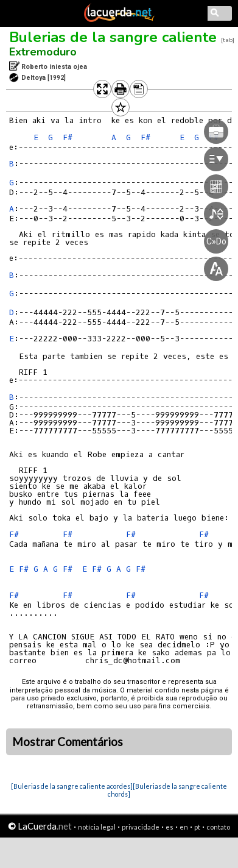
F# (68, 137)
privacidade (141, 827)
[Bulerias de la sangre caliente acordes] (72, 786)
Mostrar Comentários (68, 742)
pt (197, 827)
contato (218, 827)
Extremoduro (43, 52)
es (170, 827)
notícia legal (97, 827)
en (184, 827)
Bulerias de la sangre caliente (113, 37)
